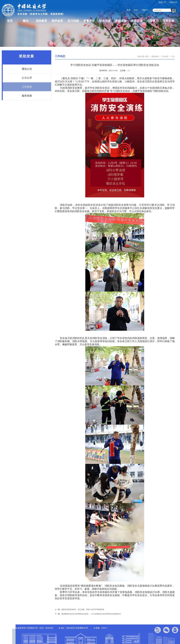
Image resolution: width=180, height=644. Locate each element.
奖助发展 (121, 21)
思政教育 (41, 21)
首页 (10, 21)
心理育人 (153, 21)
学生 (136, 10)
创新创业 (137, 21)
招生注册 (105, 21)
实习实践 (73, 21)
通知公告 (27, 69)
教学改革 (57, 21)
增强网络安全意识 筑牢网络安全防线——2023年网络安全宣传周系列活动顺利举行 (91, 614)
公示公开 (27, 78)
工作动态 (27, 87)
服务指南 (27, 96)
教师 (129, 10)
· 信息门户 (162, 2)
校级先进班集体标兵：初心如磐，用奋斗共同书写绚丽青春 (83, 609)
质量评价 (89, 21)
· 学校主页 (173, 2)
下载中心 (145, 10)
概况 (26, 21)
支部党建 (168, 21)
